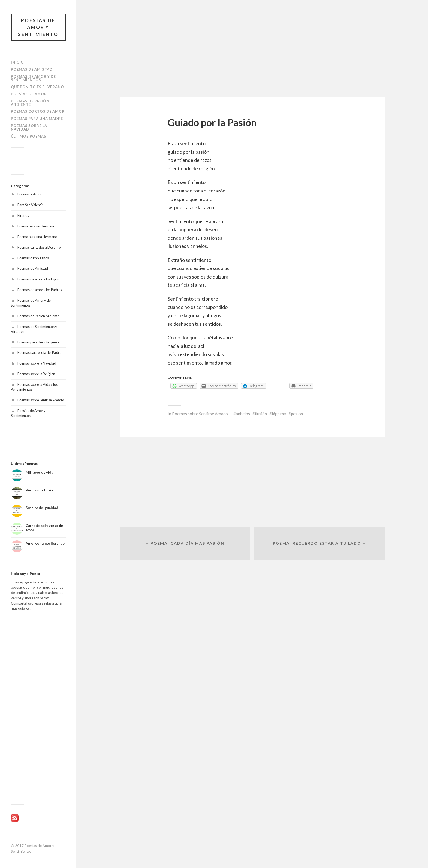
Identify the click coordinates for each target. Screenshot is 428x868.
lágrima (279, 414)
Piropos (23, 215)
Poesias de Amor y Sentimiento (38, 27)
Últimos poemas (29, 136)
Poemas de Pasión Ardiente (30, 103)
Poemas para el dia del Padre (39, 353)
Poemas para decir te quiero (39, 342)
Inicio (17, 63)
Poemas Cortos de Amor (38, 112)
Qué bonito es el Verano (38, 87)
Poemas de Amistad (32, 69)
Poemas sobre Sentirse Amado (41, 400)
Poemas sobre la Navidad (29, 127)
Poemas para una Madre (37, 119)
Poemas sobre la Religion (36, 374)
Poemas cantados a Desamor (40, 247)
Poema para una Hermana (37, 237)
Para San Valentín (31, 205)
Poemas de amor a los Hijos (38, 279)
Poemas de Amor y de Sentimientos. (33, 78)
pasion (297, 414)
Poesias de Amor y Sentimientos (28, 413)
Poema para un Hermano (36, 226)
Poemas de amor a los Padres (40, 290)
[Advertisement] (38, 713)
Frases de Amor (30, 194)
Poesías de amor (29, 94)
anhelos (243, 414)
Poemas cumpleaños (33, 258)
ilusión (261, 414)
